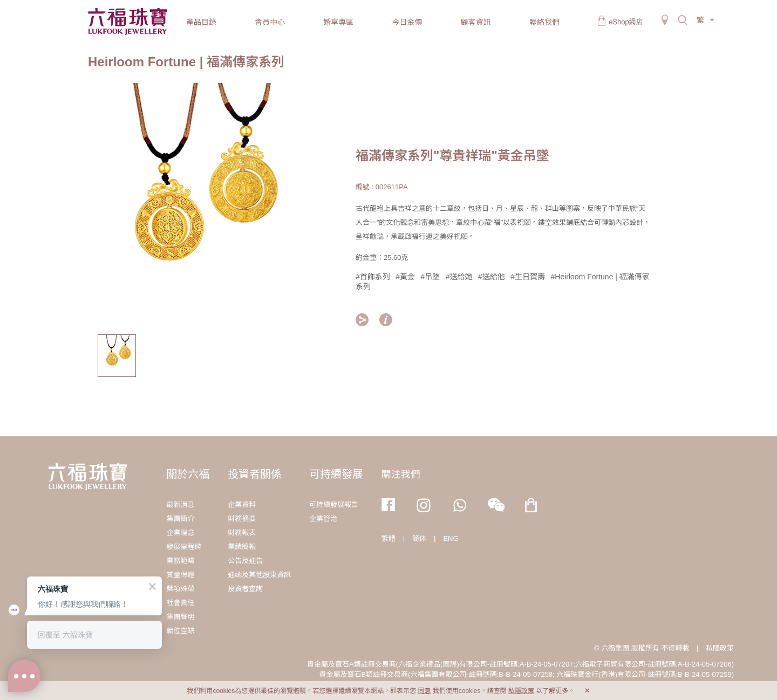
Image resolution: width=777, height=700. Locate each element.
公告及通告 (245, 561)
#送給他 (492, 277)
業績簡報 (242, 547)
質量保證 (180, 575)
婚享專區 (338, 22)
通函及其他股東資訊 (259, 575)
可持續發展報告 (334, 505)
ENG (451, 538)
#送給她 (459, 277)
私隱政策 (720, 648)
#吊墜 (431, 277)
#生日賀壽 (528, 277)
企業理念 (180, 533)
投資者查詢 (245, 589)
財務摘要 (242, 519)
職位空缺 (180, 631)
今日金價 (407, 22)
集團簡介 (180, 519)
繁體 (388, 538)
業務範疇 (180, 561)
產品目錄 (201, 22)
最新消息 (180, 505)
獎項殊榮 (180, 589)
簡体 (419, 538)
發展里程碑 (184, 547)
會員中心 (270, 22)
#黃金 (405, 277)
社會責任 (180, 603)
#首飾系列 (373, 277)
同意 (424, 691)
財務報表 (242, 533)
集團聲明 (180, 617)
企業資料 (242, 505)
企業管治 (323, 519)
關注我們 (401, 475)
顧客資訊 (476, 22)
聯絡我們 (544, 22)
